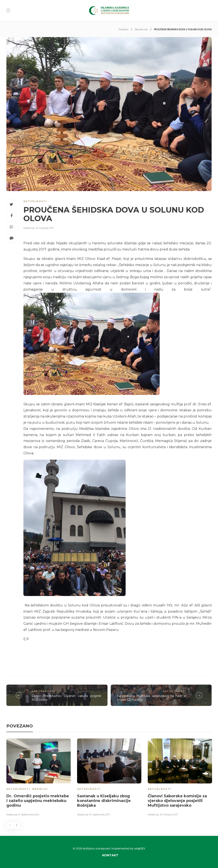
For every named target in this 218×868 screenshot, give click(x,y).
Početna (123, 29)
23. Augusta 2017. (45, 228)
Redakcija (29, 228)
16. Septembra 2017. (100, 815)
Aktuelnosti (141, 29)
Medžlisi (40, 789)
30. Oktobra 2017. (169, 815)
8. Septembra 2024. (29, 815)
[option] (39, 778)
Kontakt (110, 855)
